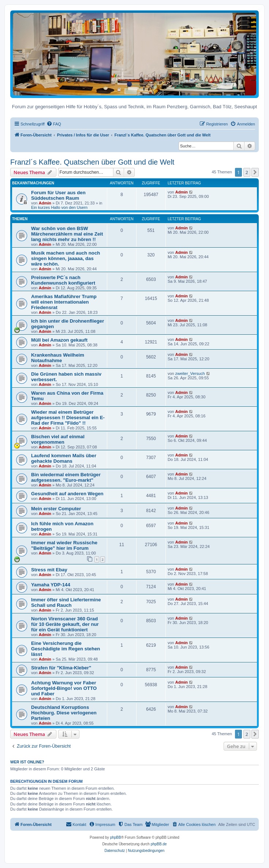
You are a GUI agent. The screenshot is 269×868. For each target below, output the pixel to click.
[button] (255, 172)
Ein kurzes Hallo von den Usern (59, 207)
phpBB (116, 837)
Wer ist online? (27, 762)
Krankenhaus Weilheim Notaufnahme (58, 358)
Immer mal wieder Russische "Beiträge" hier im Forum (64, 545)
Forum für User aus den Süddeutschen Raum (58, 195)
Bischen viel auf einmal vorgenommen (58, 439)
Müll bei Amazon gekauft (59, 340)
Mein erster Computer (56, 509)
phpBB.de (159, 844)
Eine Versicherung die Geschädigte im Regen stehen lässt (66, 649)
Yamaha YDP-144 (51, 585)
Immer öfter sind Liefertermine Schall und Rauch (66, 602)
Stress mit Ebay (49, 570)
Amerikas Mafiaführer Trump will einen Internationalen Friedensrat (64, 302)
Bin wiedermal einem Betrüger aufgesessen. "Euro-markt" (66, 477)
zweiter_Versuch (190, 373)
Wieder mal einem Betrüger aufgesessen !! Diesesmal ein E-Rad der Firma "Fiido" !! (68, 418)
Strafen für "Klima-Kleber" (61, 668)
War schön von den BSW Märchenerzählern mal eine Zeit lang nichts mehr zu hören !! (67, 234)
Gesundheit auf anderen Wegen (67, 494)
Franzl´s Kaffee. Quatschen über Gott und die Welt (92, 162)
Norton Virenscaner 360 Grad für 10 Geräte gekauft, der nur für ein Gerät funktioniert (65, 624)
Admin (45, 203)
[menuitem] (54, 124)
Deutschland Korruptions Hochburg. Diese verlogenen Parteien (64, 713)
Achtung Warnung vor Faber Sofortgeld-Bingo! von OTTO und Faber (64, 688)
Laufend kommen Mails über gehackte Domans (64, 458)
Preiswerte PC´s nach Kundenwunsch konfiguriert (63, 280)
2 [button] (247, 172)
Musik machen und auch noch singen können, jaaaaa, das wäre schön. (66, 258)
